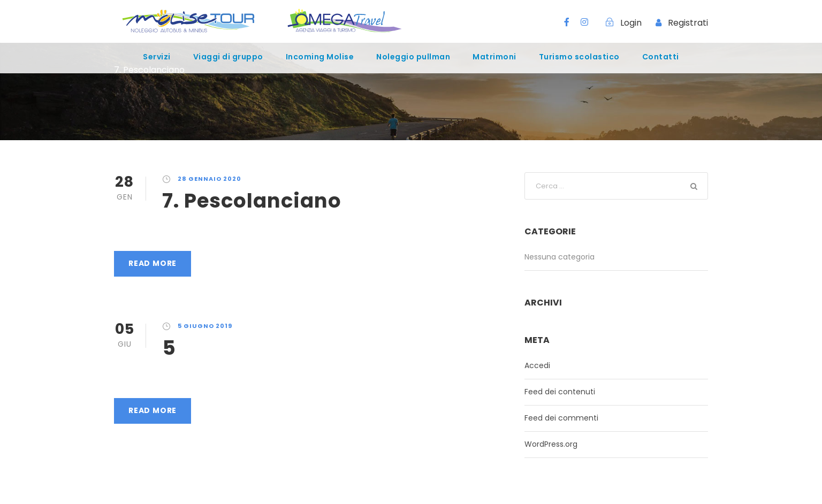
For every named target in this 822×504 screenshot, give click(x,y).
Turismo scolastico (579, 57)
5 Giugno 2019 (205, 326)
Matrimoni (494, 57)
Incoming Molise (320, 57)
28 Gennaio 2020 (210, 179)
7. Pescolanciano (252, 201)
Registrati (688, 23)
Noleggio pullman (413, 57)
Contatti (661, 57)
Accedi (537, 365)
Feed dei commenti (561, 418)
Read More (153, 263)
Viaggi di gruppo (228, 57)
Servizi (157, 57)
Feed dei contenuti (560, 392)
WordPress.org (551, 444)
